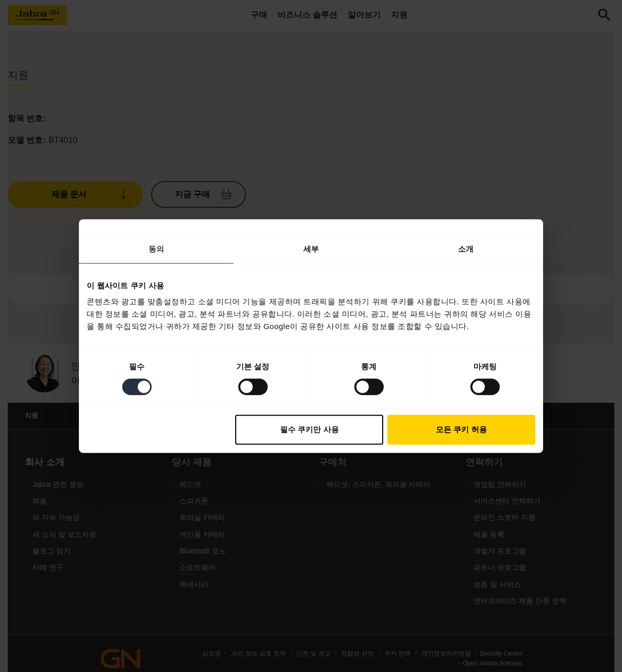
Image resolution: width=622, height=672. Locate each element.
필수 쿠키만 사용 (309, 429)
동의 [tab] (156, 249)
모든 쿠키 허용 (461, 429)
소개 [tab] (466, 249)
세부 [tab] (311, 249)
